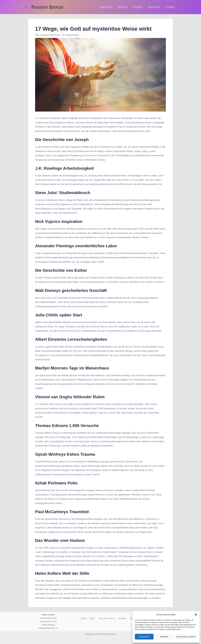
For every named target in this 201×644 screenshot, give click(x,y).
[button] (196, 615)
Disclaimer (118, 619)
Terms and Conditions (103, 619)
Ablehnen (164, 637)
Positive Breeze (47, 7)
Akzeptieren (144, 637)
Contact (82, 619)
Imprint (90, 619)
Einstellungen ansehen (186, 637)
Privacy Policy (129, 619)
